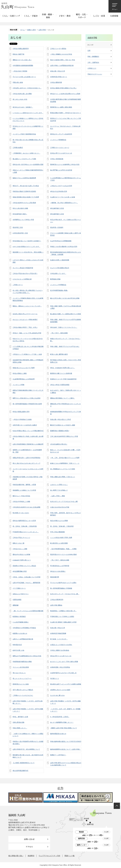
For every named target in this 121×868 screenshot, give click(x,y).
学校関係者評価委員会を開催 (22, 662)
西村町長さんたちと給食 (21, 684)
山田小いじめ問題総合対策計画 (23, 639)
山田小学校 (42, 30)
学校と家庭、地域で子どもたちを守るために (65, 346)
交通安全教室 (17, 600)
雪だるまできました (19, 673)
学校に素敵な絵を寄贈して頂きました (63, 477)
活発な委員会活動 (18, 722)
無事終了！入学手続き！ (58, 755)
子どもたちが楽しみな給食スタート (24, 77)
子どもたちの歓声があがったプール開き (63, 583)
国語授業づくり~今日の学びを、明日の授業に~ (28, 252)
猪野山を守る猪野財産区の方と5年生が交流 (27, 656)
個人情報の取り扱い (16, 856)
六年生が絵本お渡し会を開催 (22, 94)
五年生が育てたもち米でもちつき (61, 153)
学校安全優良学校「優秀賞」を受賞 (24, 485)
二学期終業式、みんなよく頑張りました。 (26, 153)
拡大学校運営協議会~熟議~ (59, 290)
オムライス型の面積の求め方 (60, 268)
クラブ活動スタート (19, 588)
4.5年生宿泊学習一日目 (20, 233)
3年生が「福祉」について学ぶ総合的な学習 (27, 333)
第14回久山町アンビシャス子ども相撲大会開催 (66, 684)
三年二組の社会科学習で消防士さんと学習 (64, 436)
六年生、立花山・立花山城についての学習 (26, 577)
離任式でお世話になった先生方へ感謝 (63, 425)
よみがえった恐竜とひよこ (59, 485)
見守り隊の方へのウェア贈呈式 (23, 690)
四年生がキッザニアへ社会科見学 (61, 134)
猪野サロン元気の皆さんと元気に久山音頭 (26, 398)
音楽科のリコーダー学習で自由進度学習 (63, 379)
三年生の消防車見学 (57, 600)
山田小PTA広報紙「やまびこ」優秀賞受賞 (26, 583)
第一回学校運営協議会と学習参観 (61, 588)
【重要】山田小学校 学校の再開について (64, 728)
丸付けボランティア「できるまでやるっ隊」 (65, 594)
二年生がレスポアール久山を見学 (61, 186)
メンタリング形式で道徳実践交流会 (24, 134)
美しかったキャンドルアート (22, 678)
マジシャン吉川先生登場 (21, 667)
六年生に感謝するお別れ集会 (60, 650)
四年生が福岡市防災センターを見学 (24, 521)
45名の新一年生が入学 (58, 71)
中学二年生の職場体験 (57, 532)
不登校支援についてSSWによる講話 (62, 616)
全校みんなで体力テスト (21, 594)
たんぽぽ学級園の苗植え (21, 622)
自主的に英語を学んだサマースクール (25, 314)
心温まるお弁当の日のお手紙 (60, 507)
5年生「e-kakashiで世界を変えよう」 (63, 368)
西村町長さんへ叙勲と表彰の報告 (61, 107)
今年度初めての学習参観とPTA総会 (24, 628)
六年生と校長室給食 (57, 159)
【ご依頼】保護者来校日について (24, 763)
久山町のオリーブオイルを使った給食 (63, 197)
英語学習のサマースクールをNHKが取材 (63, 554)
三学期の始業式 (18, 148)
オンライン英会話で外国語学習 (23, 268)
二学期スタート (18, 285)
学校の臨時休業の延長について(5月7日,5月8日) (66, 741)
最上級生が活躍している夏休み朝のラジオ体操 (66, 314)
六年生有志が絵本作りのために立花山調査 (26, 507)
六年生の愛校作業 (56, 82)
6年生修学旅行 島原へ (20, 214)
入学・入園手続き (93, 62)
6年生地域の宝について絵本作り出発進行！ (27, 241)
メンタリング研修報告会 (58, 140)
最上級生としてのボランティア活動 (24, 159)
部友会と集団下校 (18, 54)
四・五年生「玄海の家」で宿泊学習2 (25, 526)
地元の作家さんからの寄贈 (59, 521)
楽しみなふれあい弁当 (20, 99)
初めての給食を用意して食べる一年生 (63, 60)
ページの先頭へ (117, 806)
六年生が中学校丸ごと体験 (21, 502)
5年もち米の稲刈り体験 (20, 208)
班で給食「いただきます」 (59, 639)
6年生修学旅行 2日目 (57, 208)
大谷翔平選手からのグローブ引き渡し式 (63, 673)
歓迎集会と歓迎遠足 (19, 616)
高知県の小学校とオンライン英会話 (24, 566)
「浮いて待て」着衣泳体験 (59, 333)
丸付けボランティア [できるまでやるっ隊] (64, 502)
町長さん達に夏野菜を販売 (59, 354)
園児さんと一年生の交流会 (21, 496)
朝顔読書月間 (55, 577)
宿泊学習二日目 (18, 227)
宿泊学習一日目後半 (57, 227)
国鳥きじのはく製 (18, 543)
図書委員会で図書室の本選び (60, 431)
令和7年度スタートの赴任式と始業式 (25, 425)
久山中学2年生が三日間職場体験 (61, 241)
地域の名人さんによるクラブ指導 (24, 368)
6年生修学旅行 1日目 (57, 214)
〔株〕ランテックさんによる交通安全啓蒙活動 (28, 611)
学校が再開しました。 (20, 728)
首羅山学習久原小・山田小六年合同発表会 (26, 458)
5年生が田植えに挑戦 (20, 373)
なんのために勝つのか (57, 695)
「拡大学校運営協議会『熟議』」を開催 (63, 549)
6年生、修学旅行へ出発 (20, 717)
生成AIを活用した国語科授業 (60, 260)
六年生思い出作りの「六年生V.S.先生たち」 (27, 88)
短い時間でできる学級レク (59, 490)
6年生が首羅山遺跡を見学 (21, 412)
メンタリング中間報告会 (58, 285)
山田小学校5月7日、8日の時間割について (26, 749)
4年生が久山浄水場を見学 (59, 191)
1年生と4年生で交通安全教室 (60, 385)
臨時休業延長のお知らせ (58, 734)
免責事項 (31, 856)
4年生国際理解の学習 (20, 571)
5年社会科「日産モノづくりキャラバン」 (64, 327)
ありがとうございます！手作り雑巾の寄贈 (64, 662)
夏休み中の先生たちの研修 (21, 554)
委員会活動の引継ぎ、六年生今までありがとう (66, 113)
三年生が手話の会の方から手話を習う (25, 273)
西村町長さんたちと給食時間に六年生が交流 (65, 164)
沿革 (89, 51)
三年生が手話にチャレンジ (21, 538)
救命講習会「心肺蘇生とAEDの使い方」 (63, 611)
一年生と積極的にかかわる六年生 (61, 54)
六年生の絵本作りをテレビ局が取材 (24, 203)
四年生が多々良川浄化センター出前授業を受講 (28, 164)
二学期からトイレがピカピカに (23, 695)
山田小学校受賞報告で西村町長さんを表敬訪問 (28, 444)
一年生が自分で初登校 (20, 71)
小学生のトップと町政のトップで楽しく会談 (27, 354)
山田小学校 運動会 (56, 605)
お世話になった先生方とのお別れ (61, 645)
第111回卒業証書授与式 (20, 771)
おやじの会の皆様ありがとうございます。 (26, 247)
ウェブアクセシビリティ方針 (49, 856)
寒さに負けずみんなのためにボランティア (26, 463)
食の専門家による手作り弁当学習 (61, 170)
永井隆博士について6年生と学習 (23, 220)
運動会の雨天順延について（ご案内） (63, 398)
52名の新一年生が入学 (58, 628)
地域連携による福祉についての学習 (24, 490)
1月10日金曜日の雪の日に (59, 444)
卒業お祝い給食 (18, 82)
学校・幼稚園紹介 (93, 56)
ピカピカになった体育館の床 (22, 279)
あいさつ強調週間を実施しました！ (62, 722)
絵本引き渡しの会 (18, 650)
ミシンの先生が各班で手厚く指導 (61, 538)
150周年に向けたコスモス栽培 (60, 690)
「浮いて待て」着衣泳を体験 (60, 560)
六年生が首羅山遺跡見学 (21, 49)
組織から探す (32, 30)
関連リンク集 (70, 856)
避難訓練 (16, 605)
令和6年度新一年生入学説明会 (60, 667)
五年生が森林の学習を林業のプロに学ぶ (63, 88)
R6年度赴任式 (17, 645)
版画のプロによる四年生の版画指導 (24, 178)
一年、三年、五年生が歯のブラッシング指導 (65, 458)
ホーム (23, 30)
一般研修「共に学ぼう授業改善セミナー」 (64, 203)
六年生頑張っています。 (58, 273)
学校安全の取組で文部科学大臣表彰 (24, 191)
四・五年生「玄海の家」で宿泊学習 (62, 526)
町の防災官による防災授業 (59, 543)
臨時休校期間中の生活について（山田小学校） (66, 749)
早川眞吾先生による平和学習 (60, 566)
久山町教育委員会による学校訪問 (24, 379)
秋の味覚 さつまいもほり (21, 513)
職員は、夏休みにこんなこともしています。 (27, 306)
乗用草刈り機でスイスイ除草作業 (61, 373)
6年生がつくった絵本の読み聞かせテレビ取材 (65, 94)
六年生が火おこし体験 (20, 549)
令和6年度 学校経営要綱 (58, 633)
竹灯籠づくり (55, 678)
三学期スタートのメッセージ (60, 148)
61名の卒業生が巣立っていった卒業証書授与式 (28, 431)
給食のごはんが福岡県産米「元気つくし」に (65, 463)
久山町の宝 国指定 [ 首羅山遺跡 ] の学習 (63, 622)
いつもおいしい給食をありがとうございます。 (28, 113)
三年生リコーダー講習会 (58, 49)
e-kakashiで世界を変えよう (22, 560)
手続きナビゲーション (95, 74)
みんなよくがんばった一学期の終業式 (25, 320)
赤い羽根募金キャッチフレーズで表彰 (63, 469)
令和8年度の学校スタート (59, 77)
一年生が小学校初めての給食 (22, 419)
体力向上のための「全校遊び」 (23, 107)
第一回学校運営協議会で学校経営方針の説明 (27, 404)
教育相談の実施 (55, 279)
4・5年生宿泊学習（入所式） (60, 717)
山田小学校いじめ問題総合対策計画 (62, 65)
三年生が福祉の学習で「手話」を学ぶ (25, 327)
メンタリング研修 (18, 385)
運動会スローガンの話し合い (22, 60)
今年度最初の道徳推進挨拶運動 (23, 65)
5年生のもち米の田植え (58, 571)
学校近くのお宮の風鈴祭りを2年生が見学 (64, 247)
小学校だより (92, 68)
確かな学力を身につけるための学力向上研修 (65, 298)
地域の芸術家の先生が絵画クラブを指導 (26, 197)
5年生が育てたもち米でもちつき (61, 656)
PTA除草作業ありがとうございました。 (26, 532)
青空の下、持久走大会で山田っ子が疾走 (26, 186)
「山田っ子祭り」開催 (57, 496)
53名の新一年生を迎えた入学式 (60, 419)
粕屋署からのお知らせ (20, 633)
